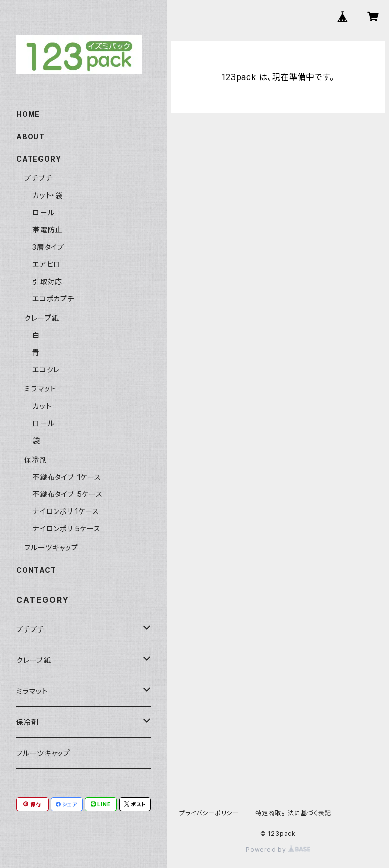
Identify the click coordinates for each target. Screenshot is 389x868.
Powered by (278, 850)
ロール (43, 212)
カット (42, 406)
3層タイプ (48, 247)
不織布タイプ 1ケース (67, 477)
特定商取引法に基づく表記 (293, 813)
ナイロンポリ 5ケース (67, 528)
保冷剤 (35, 460)
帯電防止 (47, 230)
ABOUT (30, 136)
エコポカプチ (53, 299)
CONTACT (36, 570)
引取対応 (47, 281)
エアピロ (47, 264)
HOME (28, 114)
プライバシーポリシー (209, 813)
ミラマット (40, 389)
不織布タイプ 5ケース (68, 494)
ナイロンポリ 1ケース (66, 511)
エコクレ (46, 369)
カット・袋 (48, 195)
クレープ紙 (42, 318)
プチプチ (38, 178)
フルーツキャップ (51, 548)
